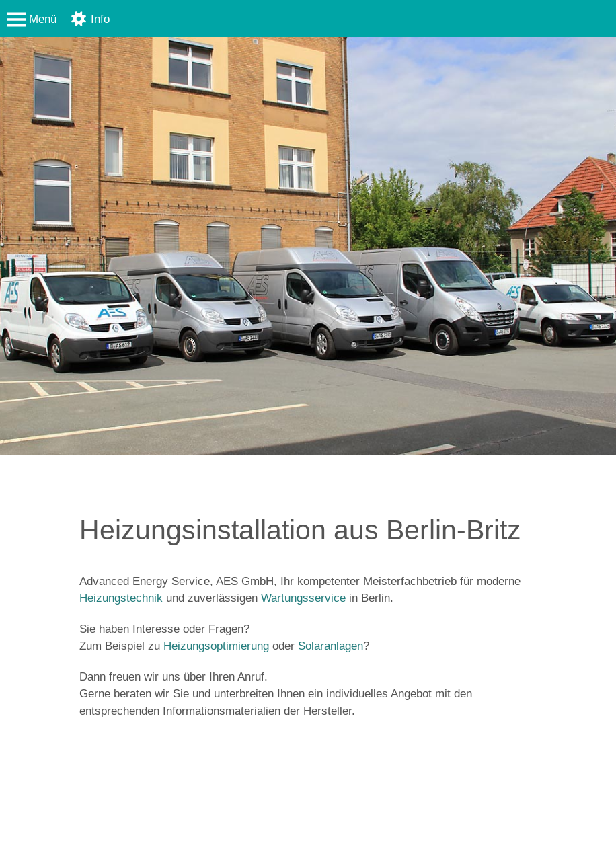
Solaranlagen (331, 646)
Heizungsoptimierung (216, 646)
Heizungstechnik (121, 598)
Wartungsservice (303, 598)
